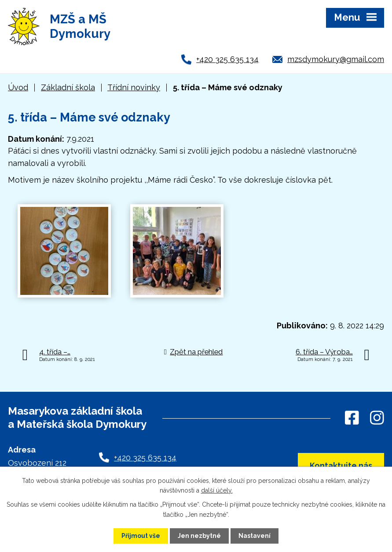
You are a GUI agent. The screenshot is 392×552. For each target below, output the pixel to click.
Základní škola (68, 87)
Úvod (18, 87)
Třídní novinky (134, 87)
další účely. (217, 490)
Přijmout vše (141, 536)
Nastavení (255, 536)
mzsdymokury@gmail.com (336, 59)
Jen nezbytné (199, 536)
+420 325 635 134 (227, 59)
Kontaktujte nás (341, 466)
